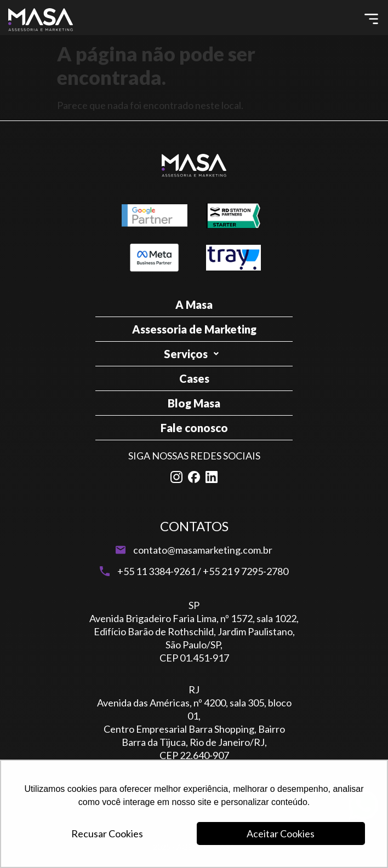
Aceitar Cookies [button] (281, 833)
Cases (194, 378)
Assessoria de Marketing (194, 329)
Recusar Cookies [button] (107, 833)
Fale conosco (194, 428)
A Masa (194, 304)
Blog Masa (194, 403)
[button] (372, 19)
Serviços (194, 354)
